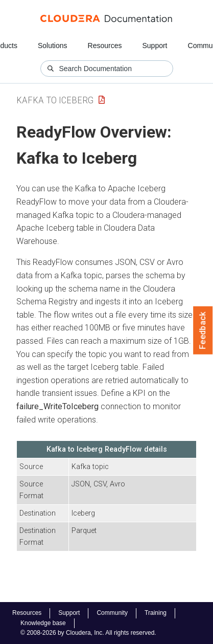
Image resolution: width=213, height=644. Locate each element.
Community (112, 613)
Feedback (203, 330)
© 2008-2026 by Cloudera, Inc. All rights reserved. (88, 633)
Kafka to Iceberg (55, 100)
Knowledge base (43, 623)
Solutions (53, 46)
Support (155, 46)
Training (156, 613)
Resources (105, 46)
